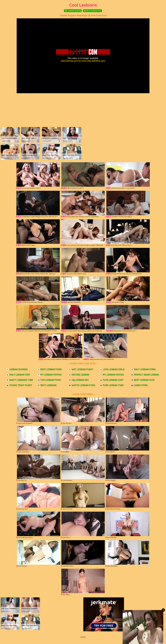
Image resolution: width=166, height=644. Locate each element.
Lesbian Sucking (73, 11)
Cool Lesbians (83, 5)
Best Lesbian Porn (92, 11)
